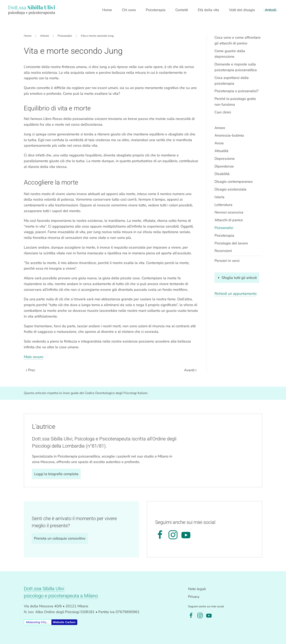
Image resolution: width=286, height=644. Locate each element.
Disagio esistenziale (230, 189)
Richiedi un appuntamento (236, 294)
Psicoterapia (224, 235)
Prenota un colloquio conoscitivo (60, 538)
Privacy (194, 597)
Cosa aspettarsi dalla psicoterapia (232, 81)
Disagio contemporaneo (234, 182)
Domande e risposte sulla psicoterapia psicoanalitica (236, 67)
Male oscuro (34, 357)
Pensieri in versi (227, 261)
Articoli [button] (271, 10)
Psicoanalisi (224, 228)
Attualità (221, 151)
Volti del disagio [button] (242, 10)
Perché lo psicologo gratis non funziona (235, 102)
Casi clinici (223, 112)
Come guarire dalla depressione (230, 54)
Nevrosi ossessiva (229, 212)
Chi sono (129, 10)
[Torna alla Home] (32, 10)
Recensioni (223, 251)
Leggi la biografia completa (56, 474)
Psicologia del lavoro (231, 243)
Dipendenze (224, 166)
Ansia (219, 143)
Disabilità (222, 174)
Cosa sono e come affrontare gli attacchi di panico (238, 40)
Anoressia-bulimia (229, 135)
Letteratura (223, 205)
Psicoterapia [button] (156, 10)
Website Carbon (64, 622)
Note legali (197, 589)
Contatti (182, 10)
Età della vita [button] (208, 10)
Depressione (225, 159)
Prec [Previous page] (30, 370)
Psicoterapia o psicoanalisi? (236, 91)
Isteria (219, 197)
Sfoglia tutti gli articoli (237, 278)
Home (107, 10)
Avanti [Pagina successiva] (190, 370)
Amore (220, 128)
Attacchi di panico (229, 220)
